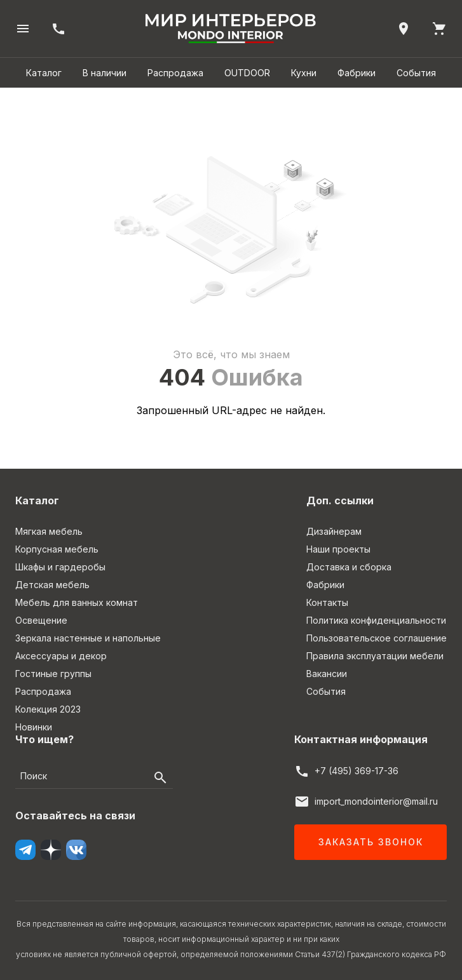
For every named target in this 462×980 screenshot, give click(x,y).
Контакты (327, 602)
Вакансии (327, 674)
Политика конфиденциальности (376, 620)
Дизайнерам (334, 531)
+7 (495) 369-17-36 (357, 771)
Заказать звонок (371, 842)
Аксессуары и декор (61, 656)
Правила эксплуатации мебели (375, 656)
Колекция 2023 (48, 709)
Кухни (304, 73)
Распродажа (175, 73)
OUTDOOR (247, 73)
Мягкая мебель (49, 531)
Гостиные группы (53, 674)
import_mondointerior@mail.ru (376, 801)
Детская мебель (52, 585)
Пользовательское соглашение (377, 638)
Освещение (41, 620)
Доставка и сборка (349, 567)
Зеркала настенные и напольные (88, 638)
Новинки (34, 727)
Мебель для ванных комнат (77, 602)
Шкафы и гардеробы (60, 567)
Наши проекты (338, 549)
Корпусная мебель (57, 549)
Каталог (44, 73)
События (416, 73)
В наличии (105, 73)
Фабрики (357, 73)
